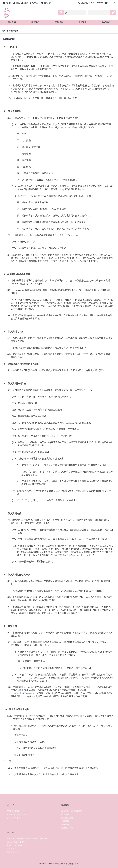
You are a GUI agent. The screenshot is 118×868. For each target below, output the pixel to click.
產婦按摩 (65, 824)
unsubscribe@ (18, 693)
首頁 (3, 31)
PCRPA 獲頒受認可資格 (17, 814)
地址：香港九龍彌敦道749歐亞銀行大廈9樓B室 (27, 838)
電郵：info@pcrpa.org (16, 845)
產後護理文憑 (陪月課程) (72, 811)
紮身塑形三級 (67, 818)
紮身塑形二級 (67, 828)
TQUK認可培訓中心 (15, 811)
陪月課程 (65, 814)
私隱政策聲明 (12, 31)
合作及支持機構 (13, 818)
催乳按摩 (65, 821)
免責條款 (11, 849)
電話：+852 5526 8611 (17, 842)
